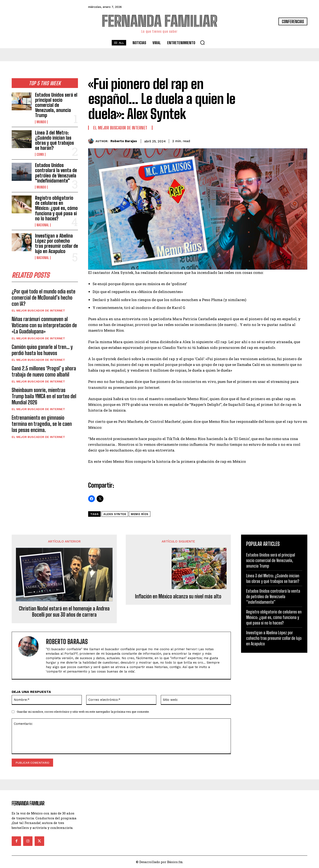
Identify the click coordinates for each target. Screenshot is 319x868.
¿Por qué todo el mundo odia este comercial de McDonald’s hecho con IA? (44, 298)
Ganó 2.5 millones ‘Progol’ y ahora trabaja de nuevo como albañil (44, 371)
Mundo (41, 122)
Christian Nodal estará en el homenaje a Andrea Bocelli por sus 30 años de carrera (64, 612)
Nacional (43, 225)
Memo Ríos (140, 514)
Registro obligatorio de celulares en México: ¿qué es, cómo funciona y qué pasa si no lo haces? (56, 208)
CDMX (40, 154)
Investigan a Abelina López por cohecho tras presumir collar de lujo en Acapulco (56, 244)
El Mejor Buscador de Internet (38, 310)
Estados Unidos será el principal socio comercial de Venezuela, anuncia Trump (56, 105)
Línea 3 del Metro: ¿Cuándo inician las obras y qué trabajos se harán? (54, 140)
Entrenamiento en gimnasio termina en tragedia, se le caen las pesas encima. (42, 424)
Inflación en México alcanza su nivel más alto (178, 596)
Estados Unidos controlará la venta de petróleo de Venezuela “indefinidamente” (56, 173)
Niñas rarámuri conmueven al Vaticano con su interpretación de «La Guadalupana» (44, 325)
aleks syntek (115, 514)
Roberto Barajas (124, 141)
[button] (202, 42)
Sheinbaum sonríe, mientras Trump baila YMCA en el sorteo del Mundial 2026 (44, 396)
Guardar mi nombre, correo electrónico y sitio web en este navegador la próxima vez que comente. (83, 712)
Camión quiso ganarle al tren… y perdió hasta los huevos (42, 350)
